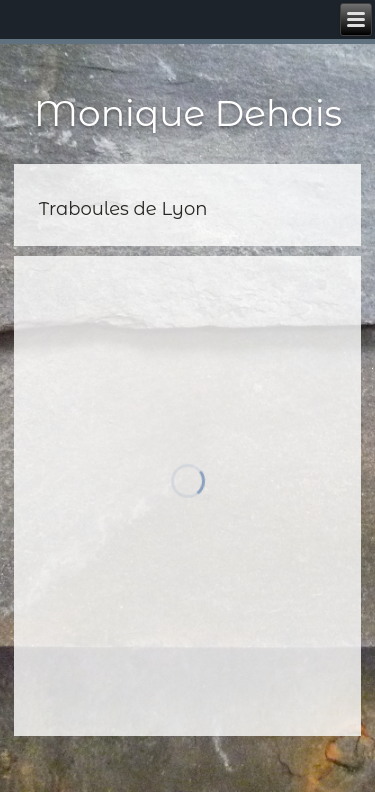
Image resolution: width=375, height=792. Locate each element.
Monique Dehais (188, 113)
